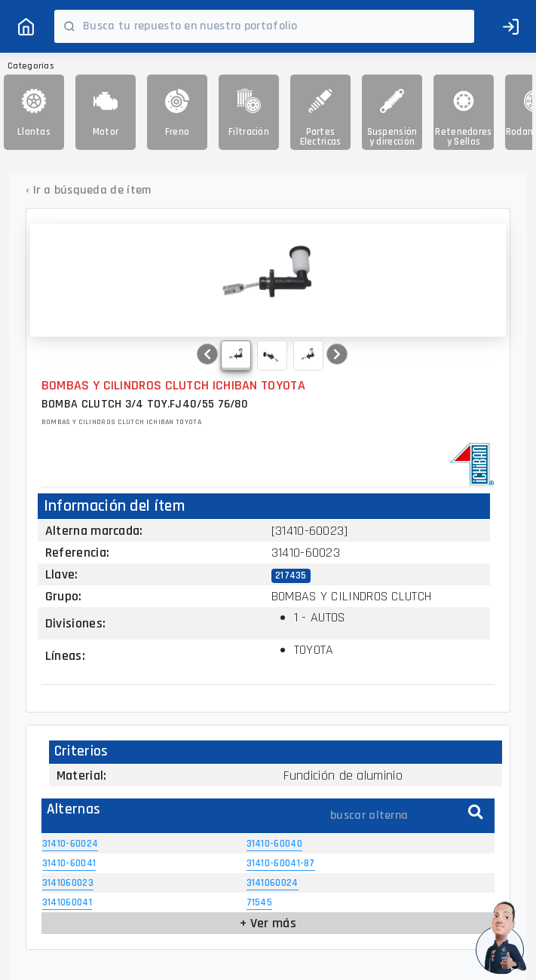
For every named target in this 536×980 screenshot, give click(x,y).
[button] (207, 354)
